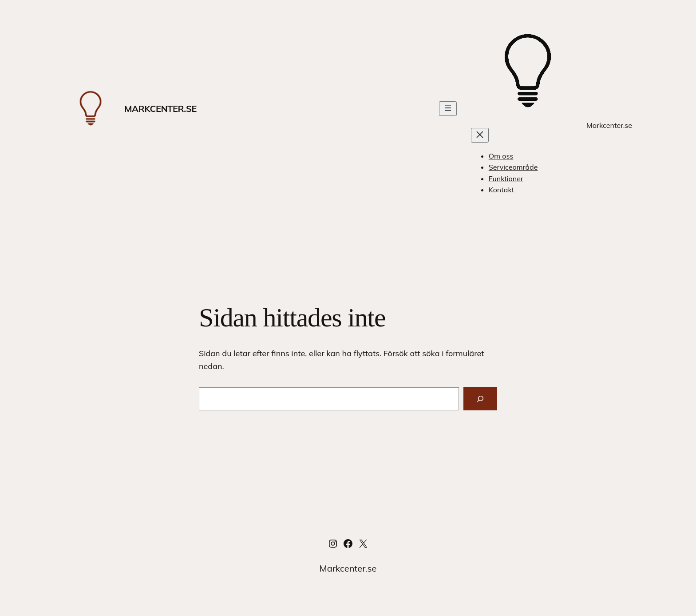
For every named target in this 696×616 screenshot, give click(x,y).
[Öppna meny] (448, 109)
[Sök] (480, 399)
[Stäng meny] (480, 135)
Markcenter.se (160, 109)
